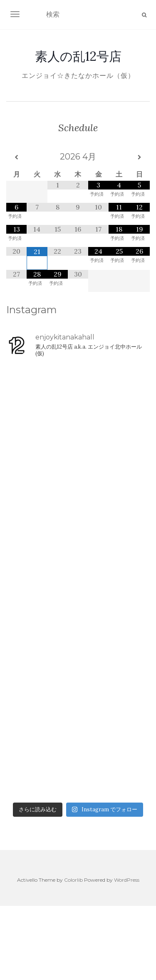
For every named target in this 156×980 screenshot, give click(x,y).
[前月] (16, 157)
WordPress (127, 880)
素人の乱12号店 (78, 56)
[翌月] (140, 157)
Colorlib (73, 880)
